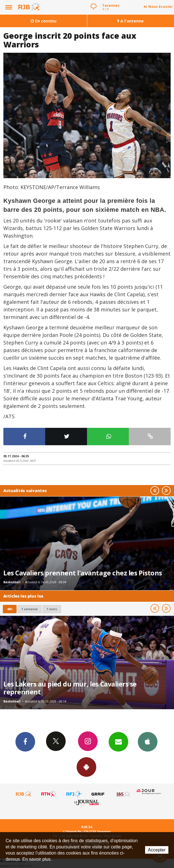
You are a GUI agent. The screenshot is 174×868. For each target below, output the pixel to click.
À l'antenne (130, 21)
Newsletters (118, 741)
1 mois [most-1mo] (52, 609)
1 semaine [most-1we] (29, 609)
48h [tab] (10, 609)
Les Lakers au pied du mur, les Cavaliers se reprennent (70, 688)
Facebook (25, 741)
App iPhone (148, 741)
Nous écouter (161, 7)
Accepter (157, 850)
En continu (43, 21)
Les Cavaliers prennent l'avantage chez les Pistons (83, 573)
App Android (86, 767)
